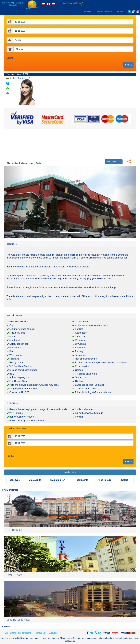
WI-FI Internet (16, 355)
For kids (79, 329)
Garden (79, 370)
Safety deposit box (19, 344)
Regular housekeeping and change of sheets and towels (38, 409)
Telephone (80, 355)
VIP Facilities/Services (21, 366)
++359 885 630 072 (19, 78)
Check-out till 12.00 (19, 392)
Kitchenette (81, 333)
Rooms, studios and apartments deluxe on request (101, 362)
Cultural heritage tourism (22, 329)
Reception (80, 340)
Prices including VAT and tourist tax (93, 392)
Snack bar (80, 348)
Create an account (104, 11)
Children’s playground (86, 374)
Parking (79, 351)
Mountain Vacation (19, 321)
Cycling (79, 381)
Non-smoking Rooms (86, 359)
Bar (11, 351)
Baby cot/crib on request (22, 417)
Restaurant (15, 348)
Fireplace (14, 359)
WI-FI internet (16, 413)
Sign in (120, 11)
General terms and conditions (18, 633)
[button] (14, 202)
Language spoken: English (23, 389)
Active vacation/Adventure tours (91, 325)
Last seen (87, 11)
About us (53, 633)
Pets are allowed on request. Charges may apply (34, 385)
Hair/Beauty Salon (19, 381)
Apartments (15, 340)
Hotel (12, 337)
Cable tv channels (84, 409)
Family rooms (16, 362)
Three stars (81, 337)
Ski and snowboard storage (23, 370)
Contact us (40, 633)
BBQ (12, 374)
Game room (81, 377)
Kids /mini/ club (17, 333)
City (11, 325)
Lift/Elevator (81, 344)
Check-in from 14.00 (86, 389)
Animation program (19, 377)
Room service (82, 366)
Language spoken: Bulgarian (90, 385)
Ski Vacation (81, 321)
